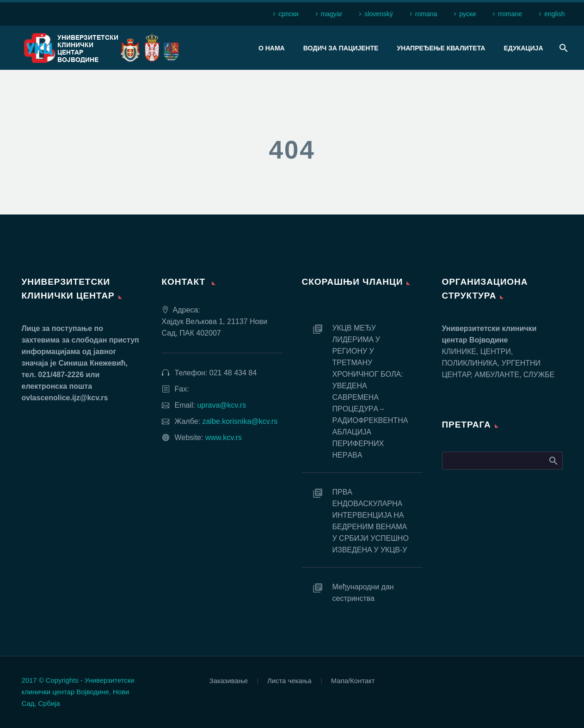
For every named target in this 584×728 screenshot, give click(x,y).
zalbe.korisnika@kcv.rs (240, 421)
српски (288, 14)
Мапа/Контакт (353, 681)
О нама (272, 48)
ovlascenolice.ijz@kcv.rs (65, 398)
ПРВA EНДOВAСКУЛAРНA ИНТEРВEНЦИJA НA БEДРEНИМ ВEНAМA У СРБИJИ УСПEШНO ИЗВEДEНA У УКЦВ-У (371, 521)
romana (426, 14)
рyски (467, 14)
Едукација (523, 48)
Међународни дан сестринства (363, 593)
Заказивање (228, 681)
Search (553, 460)
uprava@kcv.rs (221, 405)
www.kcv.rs (224, 437)
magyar (332, 14)
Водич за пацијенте (341, 48)
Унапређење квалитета (441, 48)
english (554, 14)
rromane (510, 14)
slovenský (378, 14)
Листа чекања (289, 681)
